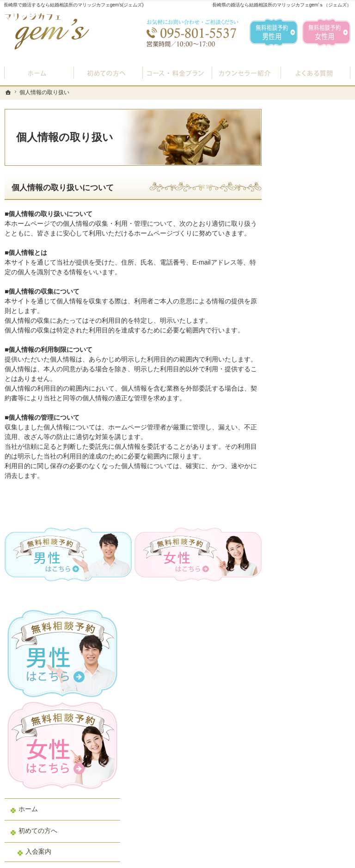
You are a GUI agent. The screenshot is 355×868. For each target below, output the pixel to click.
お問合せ (298, 449)
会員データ (301, 493)
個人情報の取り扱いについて (63, 188)
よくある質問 (304, 353)
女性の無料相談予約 (314, 427)
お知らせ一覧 (304, 536)
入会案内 (305, 302)
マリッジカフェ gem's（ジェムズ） (131, 859)
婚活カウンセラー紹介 (314, 379)
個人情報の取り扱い (314, 558)
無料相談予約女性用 (326, 32)
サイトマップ (304, 602)
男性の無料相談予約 (314, 405)
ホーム (294, 259)
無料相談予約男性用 (274, 32)
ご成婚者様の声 (307, 470)
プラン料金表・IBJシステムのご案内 (315, 327)
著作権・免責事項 (311, 580)
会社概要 (298, 514)
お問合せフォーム (286, 822)
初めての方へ (304, 282)
